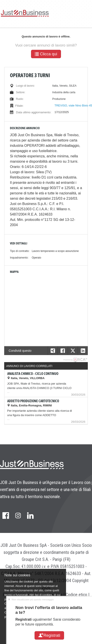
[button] (83, 351)
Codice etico (76, 595)
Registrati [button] (49, 635)
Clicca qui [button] (46, 54)
